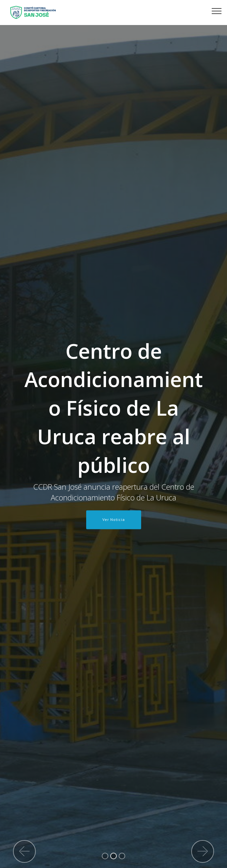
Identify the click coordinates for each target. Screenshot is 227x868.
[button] (24, 851)
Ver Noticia (114, 519)
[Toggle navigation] (217, 11)
